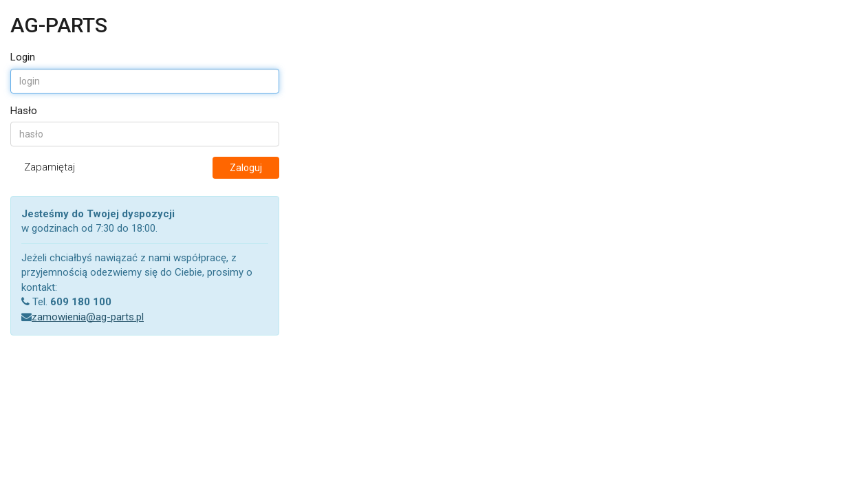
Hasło (24, 111)
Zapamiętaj (50, 167)
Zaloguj (246, 168)
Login (23, 57)
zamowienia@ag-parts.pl (88, 317)
